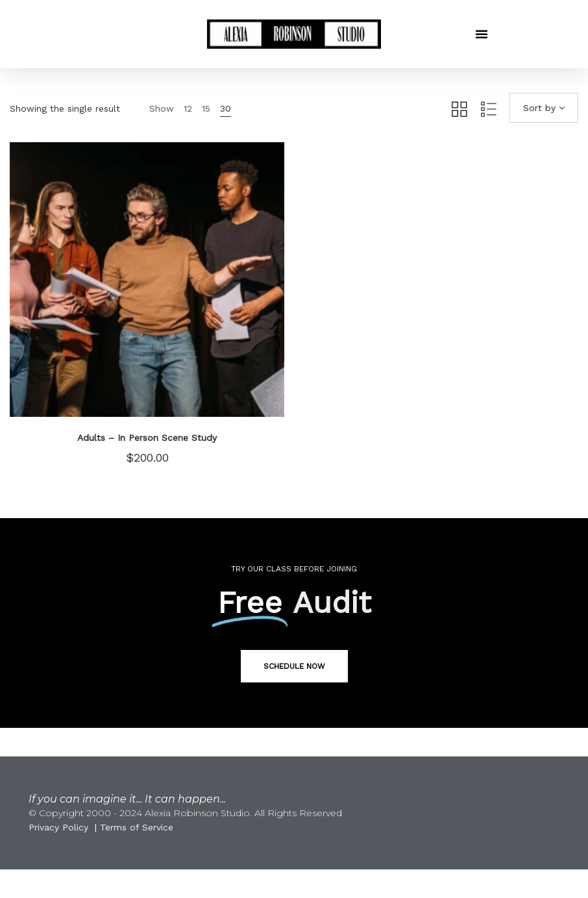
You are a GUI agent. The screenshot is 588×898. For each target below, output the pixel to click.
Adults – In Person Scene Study (147, 438)
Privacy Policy (58, 827)
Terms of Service (137, 827)
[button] (482, 34)
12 (188, 108)
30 (226, 108)
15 (206, 108)
